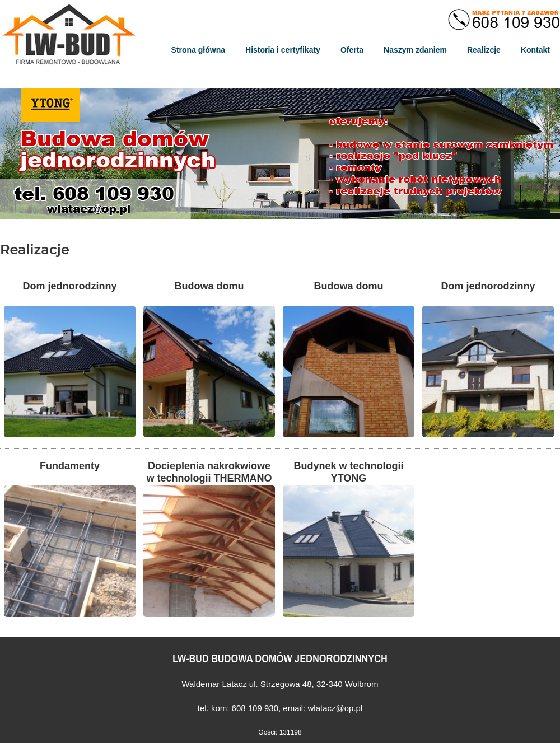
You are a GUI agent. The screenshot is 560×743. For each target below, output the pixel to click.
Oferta (352, 50)
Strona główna (198, 50)
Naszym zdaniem (415, 50)
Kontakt (535, 50)
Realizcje (484, 50)
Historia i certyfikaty (283, 50)
